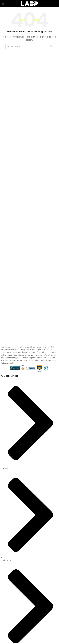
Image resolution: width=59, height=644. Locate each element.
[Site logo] (30, 3)
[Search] (30, 47)
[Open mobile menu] (3, 4)
